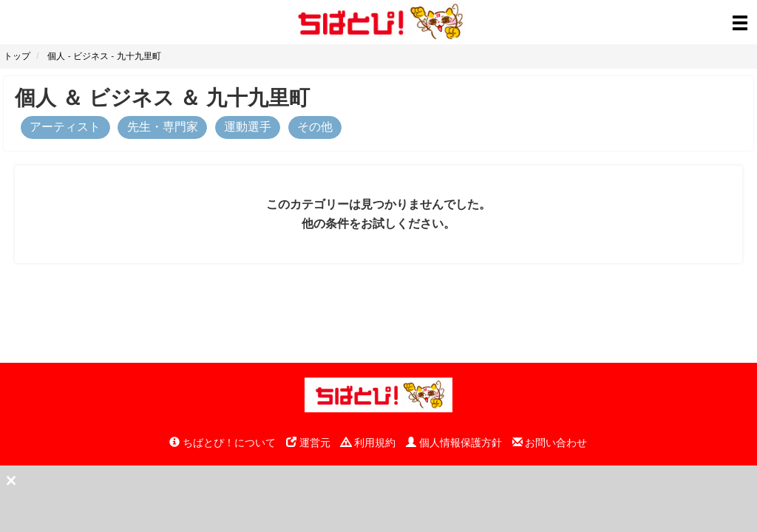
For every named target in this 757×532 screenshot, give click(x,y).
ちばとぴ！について (223, 443)
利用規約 (368, 443)
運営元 (308, 443)
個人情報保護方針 (454, 443)
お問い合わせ (550, 443)
